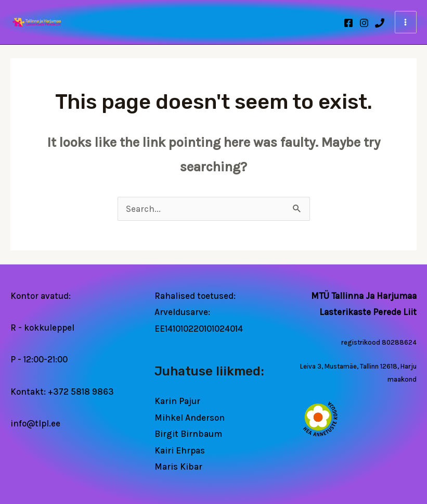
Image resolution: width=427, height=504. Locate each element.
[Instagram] (364, 23)
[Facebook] (348, 23)
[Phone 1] (380, 23)
